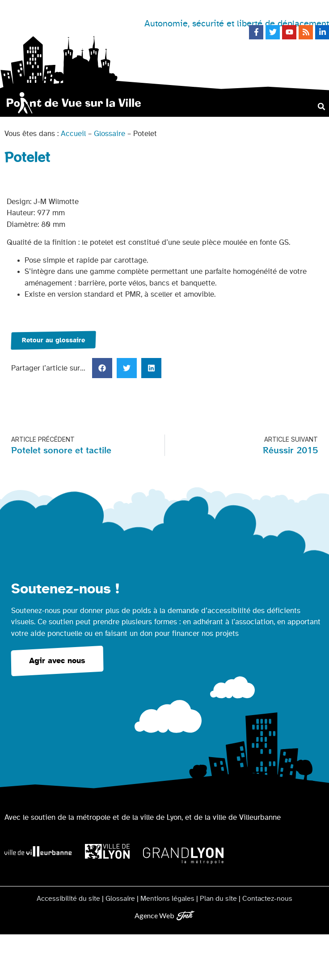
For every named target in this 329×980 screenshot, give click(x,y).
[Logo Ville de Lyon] (107, 851)
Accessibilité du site (68, 899)
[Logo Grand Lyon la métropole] (183, 856)
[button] (322, 107)
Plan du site (218, 899)
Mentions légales (167, 899)
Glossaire (110, 134)
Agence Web (154, 915)
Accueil (73, 134)
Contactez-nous (267, 899)
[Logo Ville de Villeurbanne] (38, 851)
